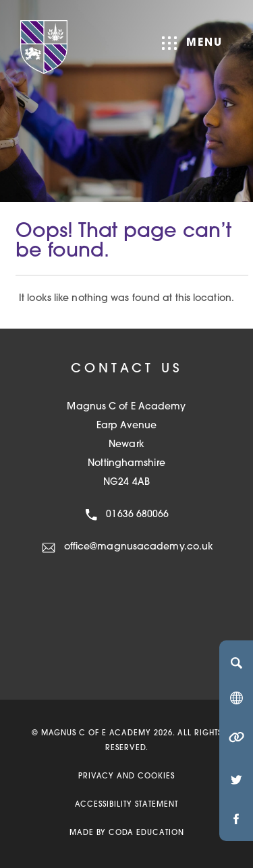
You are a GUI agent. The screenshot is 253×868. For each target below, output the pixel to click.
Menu (192, 43)
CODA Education (146, 833)
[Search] (236, 663)
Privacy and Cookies (126, 777)
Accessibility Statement (126, 805)
